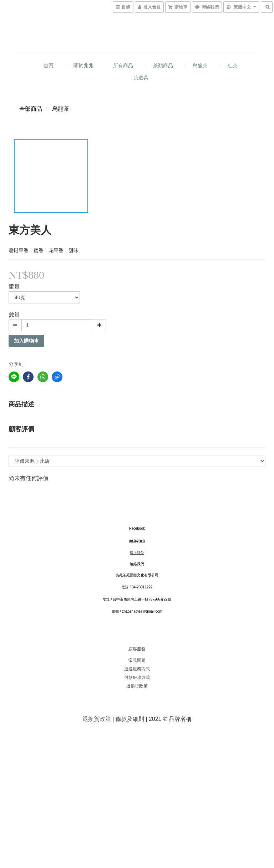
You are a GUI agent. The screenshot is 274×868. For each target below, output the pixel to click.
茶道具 (141, 78)
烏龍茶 (200, 66)
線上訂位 (137, 553)
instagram (137, 540)
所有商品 (123, 66)
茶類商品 (163, 66)
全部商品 (31, 109)
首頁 (49, 66)
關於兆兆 (83, 66)
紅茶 (233, 66)
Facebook (137, 528)
